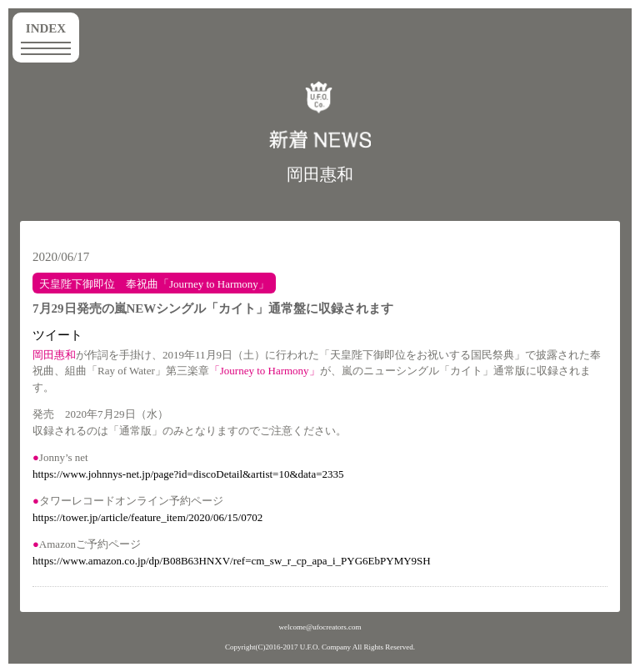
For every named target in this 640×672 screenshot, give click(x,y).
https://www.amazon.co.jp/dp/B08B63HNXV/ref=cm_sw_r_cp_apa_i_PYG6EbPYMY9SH (232, 561)
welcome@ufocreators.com (320, 627)
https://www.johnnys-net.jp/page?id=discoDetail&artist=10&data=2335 (188, 474)
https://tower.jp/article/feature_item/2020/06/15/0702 (147, 517)
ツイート (57, 335)
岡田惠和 (320, 174)
